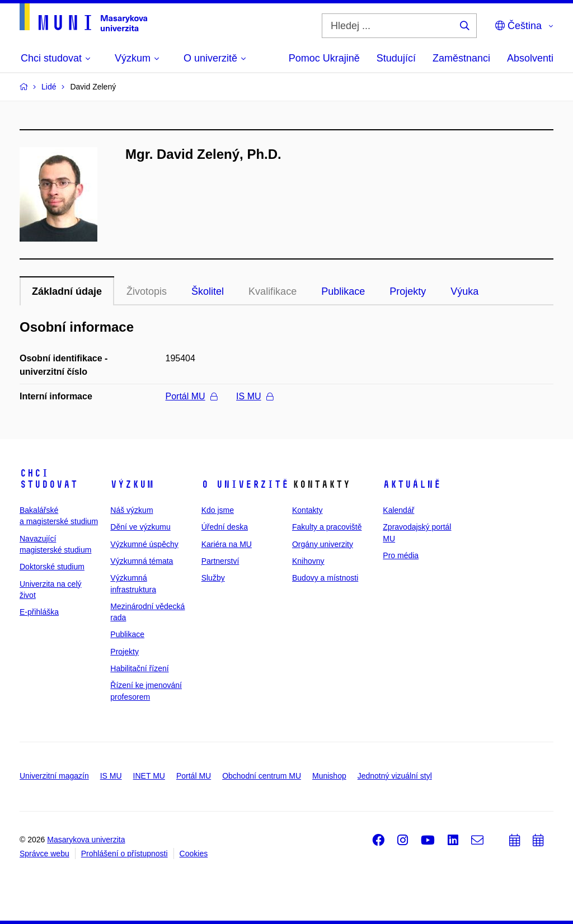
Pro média (401, 555)
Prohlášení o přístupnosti (125, 854)
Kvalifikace (273, 291)
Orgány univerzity (323, 544)
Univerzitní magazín (54, 776)
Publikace (343, 291)
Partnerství (220, 561)
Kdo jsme (218, 510)
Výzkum (132, 484)
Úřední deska (225, 527)
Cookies (194, 854)
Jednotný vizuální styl (395, 776)
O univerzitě (245, 484)
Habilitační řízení (139, 668)
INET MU (149, 776)
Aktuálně (412, 484)
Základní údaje (67, 291)
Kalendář (398, 510)
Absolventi (530, 58)
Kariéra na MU (227, 544)
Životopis (147, 291)
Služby (213, 578)
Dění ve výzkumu (140, 527)
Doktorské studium (52, 567)
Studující (396, 58)
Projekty (408, 291)
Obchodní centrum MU (262, 776)
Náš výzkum (131, 510)
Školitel (208, 291)
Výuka (464, 291)
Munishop (329, 776)
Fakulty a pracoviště (327, 527)
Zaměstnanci (461, 58)
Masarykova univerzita (86, 840)
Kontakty (307, 510)
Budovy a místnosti (325, 578)
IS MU (254, 396)
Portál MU (191, 396)
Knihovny (308, 561)
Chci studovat (49, 479)
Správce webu (44, 854)
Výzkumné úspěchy (144, 544)
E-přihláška (39, 612)
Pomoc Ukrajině (324, 58)
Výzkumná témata (142, 561)
